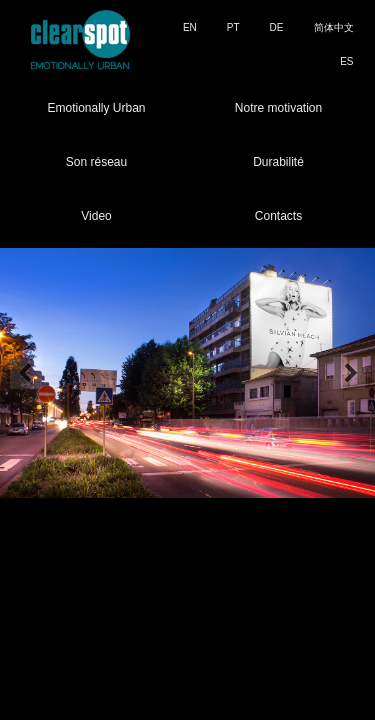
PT (233, 27)
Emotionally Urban (96, 108)
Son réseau (96, 162)
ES (346, 61)
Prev (26, 373)
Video (96, 216)
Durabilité (278, 162)
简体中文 (334, 27)
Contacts (278, 216)
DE (277, 27)
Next (349, 373)
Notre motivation (278, 108)
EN (190, 27)
